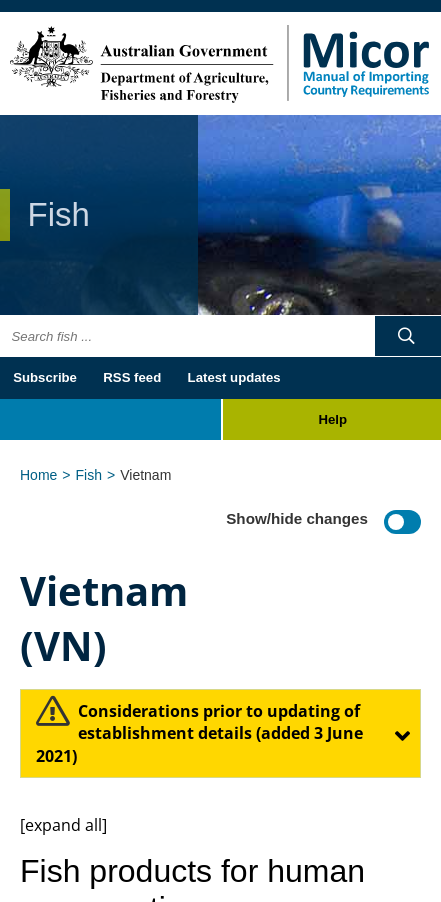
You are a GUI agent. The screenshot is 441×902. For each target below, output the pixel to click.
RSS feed (132, 377)
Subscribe (45, 377)
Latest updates (234, 377)
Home (38, 475)
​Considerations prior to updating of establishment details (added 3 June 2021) (199, 733)
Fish (89, 475)
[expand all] (63, 825)
